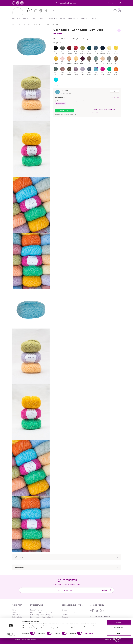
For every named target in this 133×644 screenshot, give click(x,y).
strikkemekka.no (68, 619)
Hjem (14, 24)
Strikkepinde (52, 19)
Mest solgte (16, 19)
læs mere (100, 39)
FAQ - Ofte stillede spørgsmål (41, 612)
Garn (33, 19)
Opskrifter (84, 19)
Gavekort (94, 19)
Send (104, 590)
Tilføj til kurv (65, 111)
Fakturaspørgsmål (37, 619)
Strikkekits (42, 19)
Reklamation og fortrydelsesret (42, 622)
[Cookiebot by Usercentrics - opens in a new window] (11, 641)
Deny (119, 639)
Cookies (65, 617)
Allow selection (119, 634)
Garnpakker (27, 24)
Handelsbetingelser (69, 612)
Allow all (119, 628)
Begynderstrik (73, 19)
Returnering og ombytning (40, 615)
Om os (64, 610)
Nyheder (26, 19)
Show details (89, 640)
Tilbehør (62, 19)
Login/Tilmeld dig (37, 610)
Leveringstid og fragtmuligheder (42, 617)
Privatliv (65, 615)
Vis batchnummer (61, 104)
